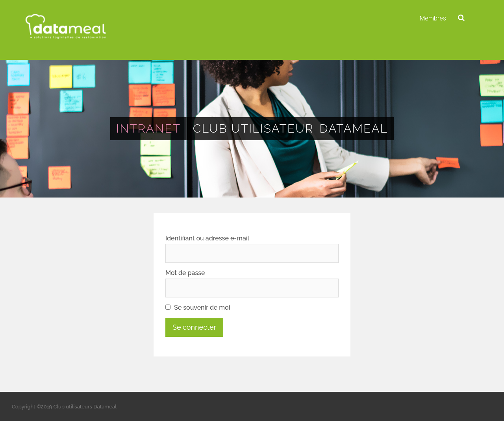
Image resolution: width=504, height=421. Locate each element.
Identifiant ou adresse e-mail (207, 238)
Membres (433, 18)
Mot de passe (185, 273)
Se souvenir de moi (198, 307)
